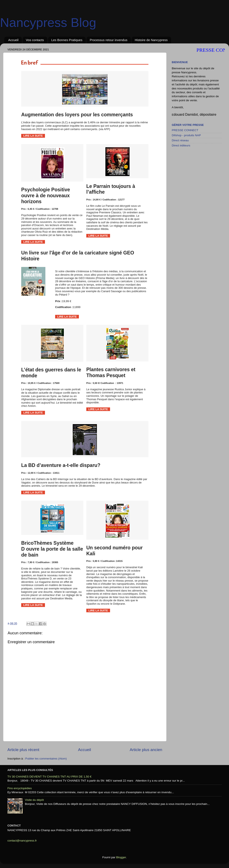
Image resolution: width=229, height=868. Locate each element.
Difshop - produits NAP (186, 135)
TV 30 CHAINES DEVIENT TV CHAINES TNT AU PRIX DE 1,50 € (50, 777)
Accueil (13, 40)
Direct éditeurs (181, 145)
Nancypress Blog (48, 23)
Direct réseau (180, 140)
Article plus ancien (146, 750)
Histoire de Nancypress (151, 40)
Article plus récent (23, 750)
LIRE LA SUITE (33, 136)
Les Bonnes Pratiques (67, 40)
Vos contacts (35, 40)
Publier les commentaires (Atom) (46, 759)
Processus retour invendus (109, 40)
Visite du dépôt (34, 800)
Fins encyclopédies (20, 788)
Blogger (121, 857)
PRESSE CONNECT (185, 130)
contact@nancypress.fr (22, 841)
